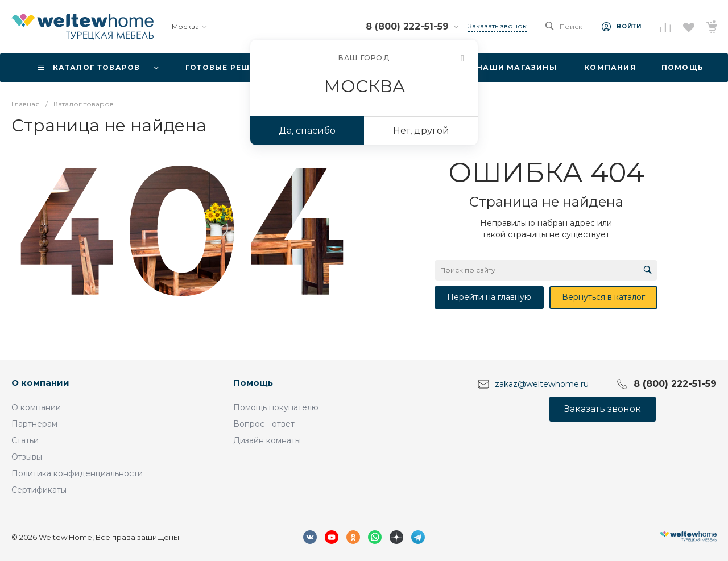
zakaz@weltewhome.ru (542, 384)
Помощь (253, 383)
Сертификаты (39, 490)
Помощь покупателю (276, 407)
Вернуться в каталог (603, 297)
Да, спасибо (307, 131)
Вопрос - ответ (264, 424)
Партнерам (34, 424)
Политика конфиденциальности (77, 473)
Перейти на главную (489, 297)
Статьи (25, 440)
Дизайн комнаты (267, 440)
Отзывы (27, 457)
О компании (40, 383)
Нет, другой (421, 131)
